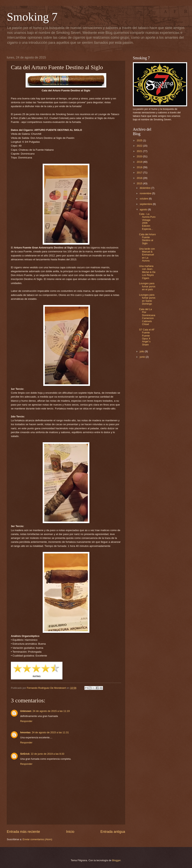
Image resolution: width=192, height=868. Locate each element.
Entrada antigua (113, 832)
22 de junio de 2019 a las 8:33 (48, 754)
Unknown (26, 711)
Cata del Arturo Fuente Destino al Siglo (147, 239)
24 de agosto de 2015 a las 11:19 (51, 711)
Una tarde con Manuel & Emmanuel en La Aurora (147, 255)
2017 (140, 173)
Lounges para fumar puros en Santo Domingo (147, 299)
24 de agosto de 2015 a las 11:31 (50, 732)
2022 (140, 146)
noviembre (146, 193)
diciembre (145, 188)
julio (142, 351)
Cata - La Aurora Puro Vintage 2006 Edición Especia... (147, 221)
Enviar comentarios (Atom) (37, 839)
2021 (140, 151)
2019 (140, 162)
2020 (140, 156)
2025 (140, 140)
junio (143, 357)
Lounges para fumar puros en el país (147, 286)
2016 (140, 178)
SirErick (25, 754)
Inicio (70, 832)
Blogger (116, 860)
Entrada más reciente (23, 832)
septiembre (146, 204)
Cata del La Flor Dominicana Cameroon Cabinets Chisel (147, 317)
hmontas (25, 732)
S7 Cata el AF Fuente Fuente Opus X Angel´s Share (147, 337)
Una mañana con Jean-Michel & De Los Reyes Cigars (147, 272)
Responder (26, 721)
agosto (144, 209)
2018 (140, 167)
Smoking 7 (32, 17)
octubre (144, 199)
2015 (140, 183)
